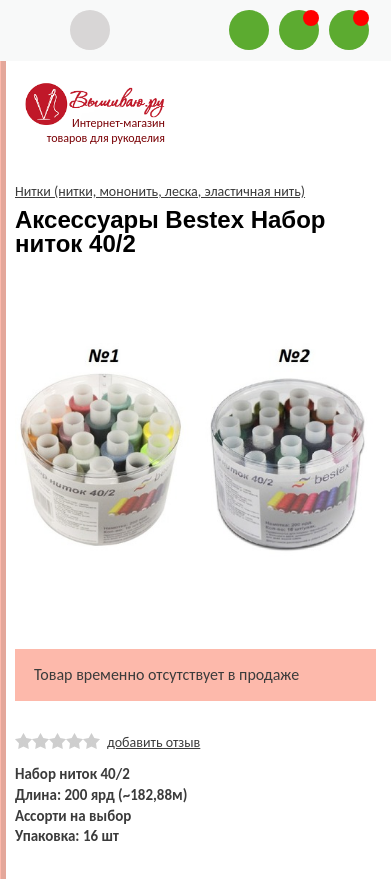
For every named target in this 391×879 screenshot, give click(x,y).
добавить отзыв (153, 742)
